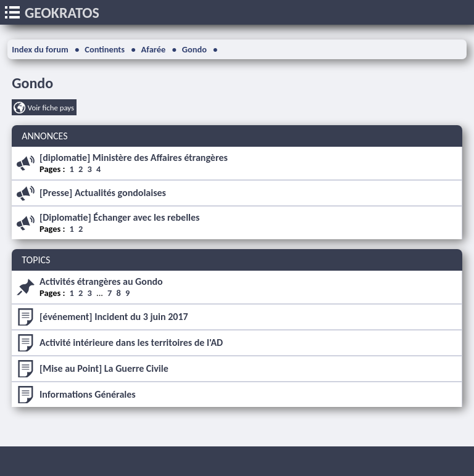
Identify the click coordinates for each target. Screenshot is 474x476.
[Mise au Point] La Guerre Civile (104, 368)
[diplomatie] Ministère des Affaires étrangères (134, 158)
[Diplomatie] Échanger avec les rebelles (119, 217)
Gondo (32, 83)
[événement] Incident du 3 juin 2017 (114, 317)
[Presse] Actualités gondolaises (103, 193)
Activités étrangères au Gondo (101, 281)
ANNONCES (44, 136)
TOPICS (36, 260)
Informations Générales (88, 394)
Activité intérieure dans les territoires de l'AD (131, 343)
